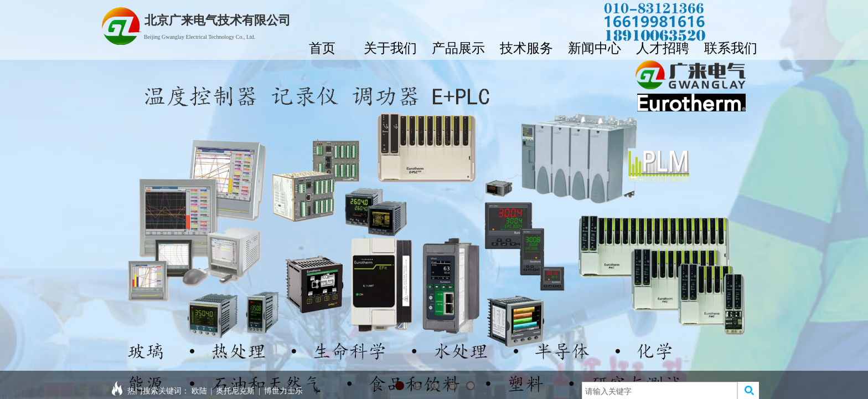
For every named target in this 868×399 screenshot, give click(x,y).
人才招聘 (663, 48)
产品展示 (458, 48)
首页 (322, 48)
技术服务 (526, 48)
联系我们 (731, 48)
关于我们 (390, 48)
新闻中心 (595, 48)
